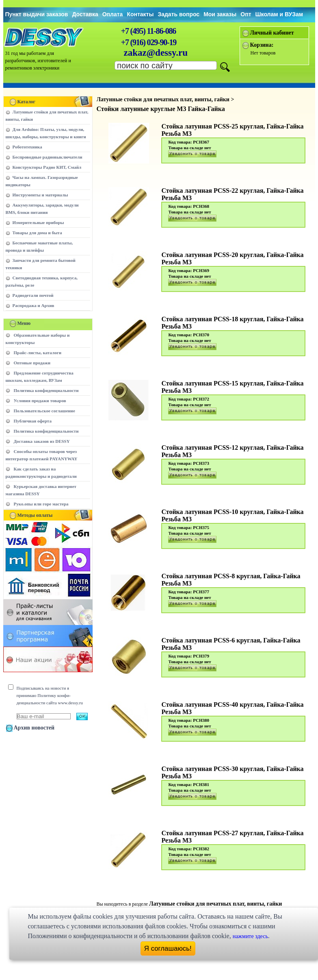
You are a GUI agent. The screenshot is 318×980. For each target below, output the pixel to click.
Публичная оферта (33, 421)
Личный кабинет (272, 33)
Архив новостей (34, 728)
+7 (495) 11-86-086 (148, 31)
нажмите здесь (250, 936)
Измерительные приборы (38, 222)
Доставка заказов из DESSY (42, 441)
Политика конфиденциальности (46, 390)
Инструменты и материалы (40, 195)
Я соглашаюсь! (168, 948)
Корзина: (262, 45)
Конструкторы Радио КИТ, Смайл (47, 167)
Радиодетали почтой (33, 295)
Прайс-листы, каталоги (38, 353)
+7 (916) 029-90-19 (149, 42)
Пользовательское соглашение (44, 411)
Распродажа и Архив (34, 305)
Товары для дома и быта (37, 233)
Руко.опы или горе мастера (41, 504)
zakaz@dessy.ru (156, 53)
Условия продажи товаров (40, 401)
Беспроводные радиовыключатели (48, 157)
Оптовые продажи (32, 363)
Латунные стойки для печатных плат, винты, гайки (215, 904)
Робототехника (27, 147)
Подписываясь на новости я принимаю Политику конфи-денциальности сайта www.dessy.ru (50, 695)
